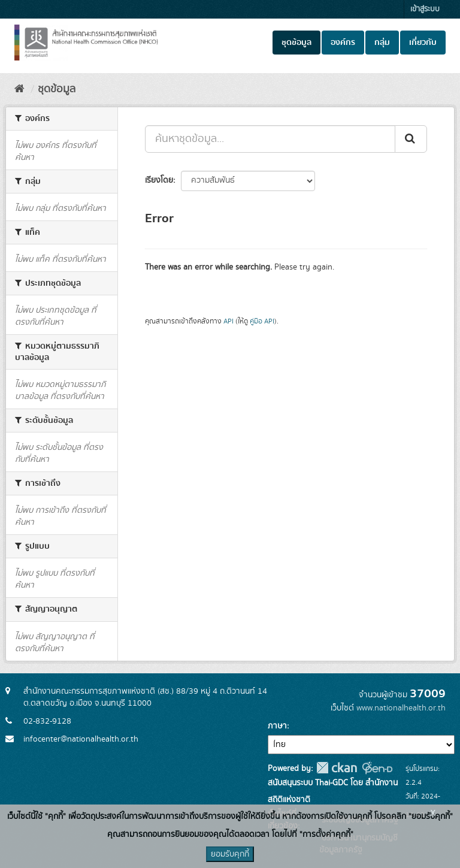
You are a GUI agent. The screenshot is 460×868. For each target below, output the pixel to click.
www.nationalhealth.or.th (401, 708)
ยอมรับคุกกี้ (230, 854)
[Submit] (411, 139)
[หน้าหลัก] (19, 89)
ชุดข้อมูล (296, 43)
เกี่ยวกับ (423, 43)
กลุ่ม (382, 43)
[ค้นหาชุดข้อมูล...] (270, 139)
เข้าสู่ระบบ (425, 9)
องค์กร (343, 43)
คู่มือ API (262, 321)
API (229, 321)
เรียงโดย (159, 180)
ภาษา (277, 726)
